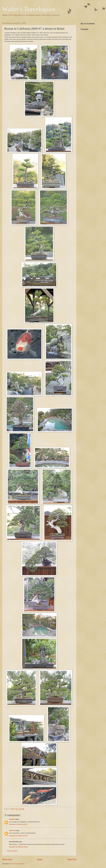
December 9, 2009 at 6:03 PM (18, 824)
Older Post (72, 860)
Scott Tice (12, 830)
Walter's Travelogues (29, 9)
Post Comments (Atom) (18, 864)
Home (40, 860)
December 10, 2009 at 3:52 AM (18, 836)
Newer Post (7, 860)
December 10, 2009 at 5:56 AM (18, 847)
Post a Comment (12, 851)
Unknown (12, 819)
